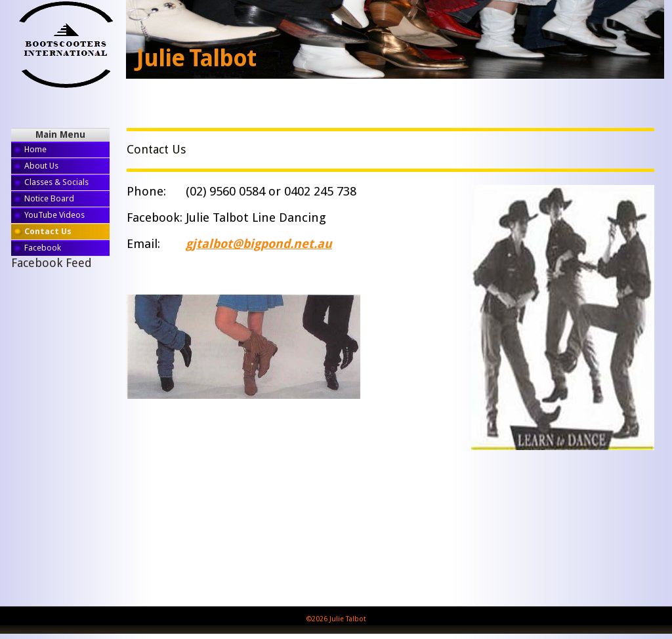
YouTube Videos (54, 215)
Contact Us (48, 231)
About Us (41, 166)
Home (35, 149)
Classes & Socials (56, 182)
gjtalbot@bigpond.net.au (259, 244)
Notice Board (49, 198)
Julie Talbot (196, 58)
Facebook (43, 248)
